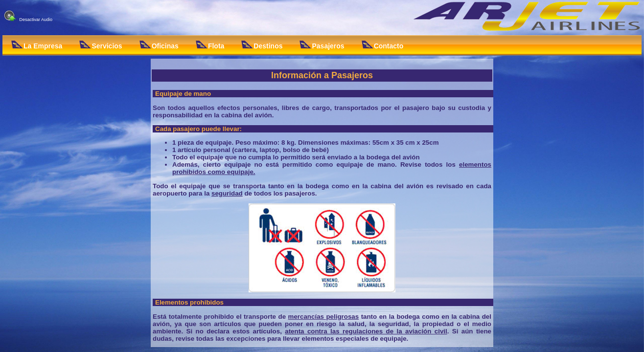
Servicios (101, 45)
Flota (210, 45)
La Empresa (37, 45)
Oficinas (159, 45)
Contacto (383, 45)
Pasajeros (322, 45)
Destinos (262, 45)
